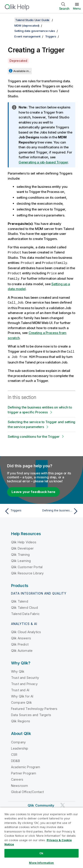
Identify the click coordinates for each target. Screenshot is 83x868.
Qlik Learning (21, 559)
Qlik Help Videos (24, 541)
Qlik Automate (22, 649)
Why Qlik (18, 670)
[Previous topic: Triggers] (22, 510)
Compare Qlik (21, 701)
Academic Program (26, 765)
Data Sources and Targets (31, 713)
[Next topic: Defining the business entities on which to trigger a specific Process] (61, 510)
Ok (41, 853)
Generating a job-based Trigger (43, 162)
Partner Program (24, 772)
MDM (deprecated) (27, 26)
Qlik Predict (20, 643)
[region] (41, 838)
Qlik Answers (21, 637)
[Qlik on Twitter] (63, 804)
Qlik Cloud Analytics (26, 630)
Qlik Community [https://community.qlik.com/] (41, 804)
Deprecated (18, 61)
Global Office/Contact (27, 790)
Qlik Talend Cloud (24, 606)
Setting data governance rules (35, 31)
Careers (17, 778)
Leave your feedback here (33, 490)
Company (18, 741)
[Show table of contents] (9, 20)
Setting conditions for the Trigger (34, 435)
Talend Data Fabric (25, 612)
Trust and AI (20, 688)
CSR (14, 753)
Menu (77, 8)
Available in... (22, 71)
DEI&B (15, 759)
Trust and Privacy (24, 682)
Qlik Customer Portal (27, 565)
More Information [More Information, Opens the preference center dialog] (41, 863)
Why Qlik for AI (22, 695)
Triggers (51, 36)
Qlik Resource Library (27, 572)
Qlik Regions (21, 720)
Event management (27, 36)
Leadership (20, 747)
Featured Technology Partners (34, 707)
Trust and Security (25, 676)
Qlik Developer (22, 547)
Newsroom (19, 784)
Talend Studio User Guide (32, 20)
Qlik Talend (20, 600)
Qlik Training (20, 553)
